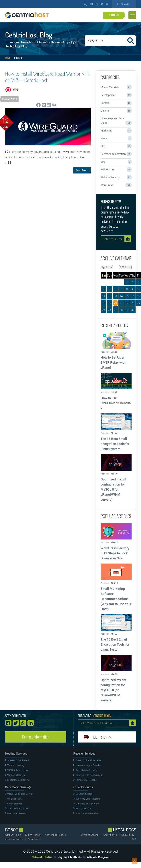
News (116, 138)
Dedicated (23, 760)
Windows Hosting (16, 775)
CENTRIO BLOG (102, 716)
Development (116, 95)
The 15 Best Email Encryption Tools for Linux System (115, 444)
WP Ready (13, 770)
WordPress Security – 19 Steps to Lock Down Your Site (115, 553)
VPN (78, 808)
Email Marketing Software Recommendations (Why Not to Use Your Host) (116, 599)
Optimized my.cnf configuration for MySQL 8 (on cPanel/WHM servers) (113, 489)
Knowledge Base (54, 835)
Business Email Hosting (88, 799)
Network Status (42, 857)
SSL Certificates (84, 794)
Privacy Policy (127, 835)
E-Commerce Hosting (18, 780)
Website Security (116, 177)
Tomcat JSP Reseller (86, 780)
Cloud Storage (15, 804)
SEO (116, 146)
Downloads (34, 839)
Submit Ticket (33, 835)
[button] (132, 15)
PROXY (87, 808)
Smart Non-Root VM (18, 808)
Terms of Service (89, 835)
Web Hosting (116, 170)
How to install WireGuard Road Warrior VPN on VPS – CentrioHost (48, 77)
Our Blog (19, 58)
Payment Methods (70, 857)
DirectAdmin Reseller (87, 770)
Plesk (78, 760)
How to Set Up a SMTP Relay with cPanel (113, 362)
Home (8, 58)
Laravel (25, 770)
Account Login (13, 835)
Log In (114, 15)
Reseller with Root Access (89, 775)
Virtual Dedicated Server (20, 794)
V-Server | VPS (15, 799)
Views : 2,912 (10, 99)
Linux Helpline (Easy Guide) (116, 121)
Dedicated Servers (17, 813)
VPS (116, 162)
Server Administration (116, 154)
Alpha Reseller (94, 765)
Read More (82, 170)
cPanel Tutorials (116, 87)
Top (135, 861)
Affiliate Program (98, 857)
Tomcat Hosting (16, 765)
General (116, 111)
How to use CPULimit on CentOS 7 (116, 403)
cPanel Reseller (93, 760)
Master (79, 765)
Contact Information (36, 737)
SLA (134, 839)
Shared (11, 760)
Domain (124, 4)
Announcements (15, 839)
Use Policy (109, 835)
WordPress (116, 185)
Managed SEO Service (87, 804)
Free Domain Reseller (87, 813)
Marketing (116, 131)
